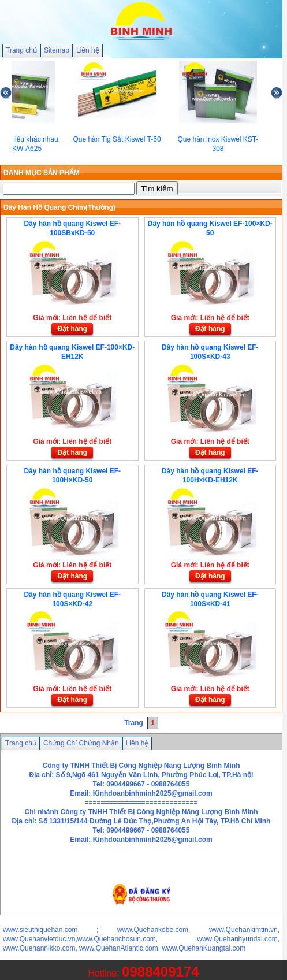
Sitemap (57, 50)
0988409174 (160, 972)
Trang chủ (21, 50)
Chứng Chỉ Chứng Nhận (81, 743)
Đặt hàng (72, 329)
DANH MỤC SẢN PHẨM (42, 173)
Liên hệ (88, 50)
